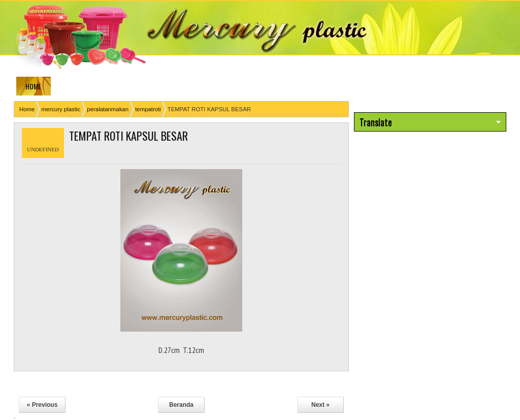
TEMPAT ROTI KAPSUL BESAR (128, 136)
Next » (320, 405)
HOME (33, 86)
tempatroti (148, 109)
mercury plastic (61, 109)
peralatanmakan (108, 109)
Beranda (181, 405)
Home (27, 109)
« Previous (42, 405)
